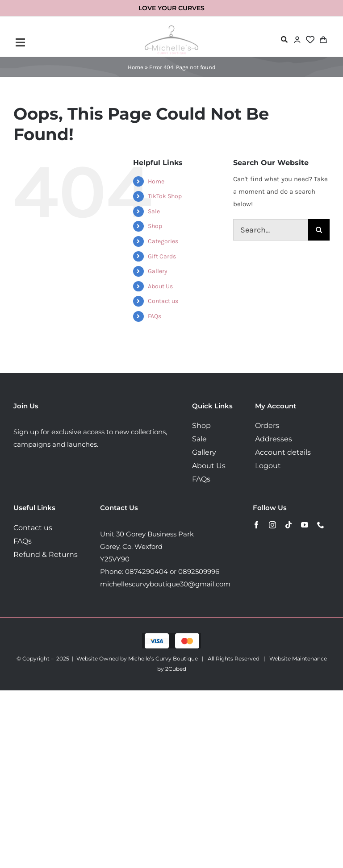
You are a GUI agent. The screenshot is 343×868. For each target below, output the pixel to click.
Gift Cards (162, 256)
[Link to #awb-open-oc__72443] (68, 42)
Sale (154, 211)
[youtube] (305, 525)
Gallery (158, 271)
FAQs (155, 316)
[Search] (319, 230)
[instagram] (272, 525)
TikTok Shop (165, 196)
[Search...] (271, 230)
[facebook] (256, 525)
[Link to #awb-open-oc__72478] (284, 39)
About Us (160, 286)
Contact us (163, 301)
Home (136, 67)
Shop (155, 226)
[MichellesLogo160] (171, 29)
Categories (163, 241)
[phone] (321, 525)
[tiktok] (289, 525)
